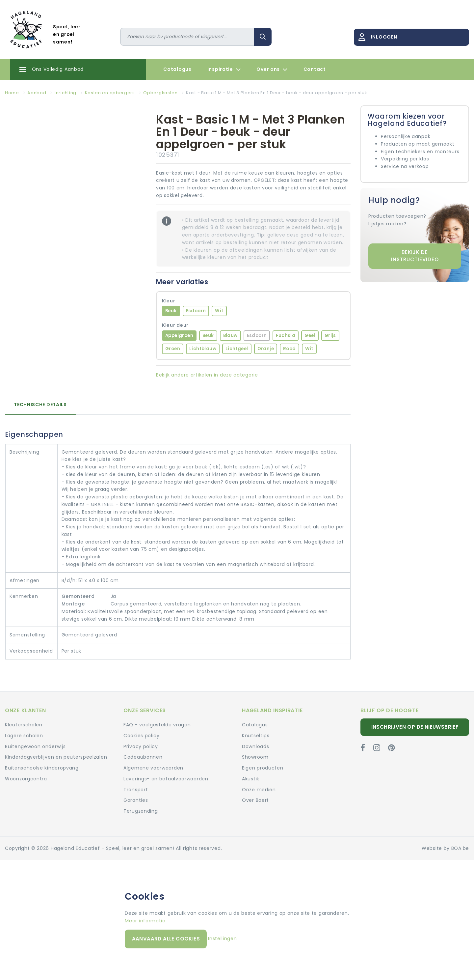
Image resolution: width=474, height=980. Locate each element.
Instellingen (222, 938)
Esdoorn (196, 311)
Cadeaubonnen (143, 757)
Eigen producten (263, 768)
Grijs (330, 336)
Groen (173, 349)
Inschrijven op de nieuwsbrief (415, 727)
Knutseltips (256, 736)
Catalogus (177, 69)
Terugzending (141, 811)
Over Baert (255, 800)
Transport (136, 790)
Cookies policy (142, 736)
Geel (310, 336)
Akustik (251, 779)
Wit (219, 311)
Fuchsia (286, 336)
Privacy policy (141, 746)
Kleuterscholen (24, 725)
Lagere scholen (24, 736)
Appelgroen (179, 336)
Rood (290, 349)
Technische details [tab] (40, 405)
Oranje (266, 349)
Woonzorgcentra (26, 779)
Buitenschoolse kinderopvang (42, 768)
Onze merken (259, 790)
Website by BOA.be (445, 848)
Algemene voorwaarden (153, 768)
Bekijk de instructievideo (415, 256)
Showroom (255, 757)
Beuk (171, 311)
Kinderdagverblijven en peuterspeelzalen (56, 757)
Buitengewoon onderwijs (35, 746)
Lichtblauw (203, 349)
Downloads (255, 746)
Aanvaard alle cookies (166, 939)
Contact (315, 69)
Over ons (272, 70)
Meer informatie (145, 921)
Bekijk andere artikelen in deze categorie (207, 375)
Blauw (230, 336)
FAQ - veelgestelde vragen (157, 725)
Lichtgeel (237, 349)
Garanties (136, 800)
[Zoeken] (187, 37)
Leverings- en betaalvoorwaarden (166, 779)
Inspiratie (224, 70)
